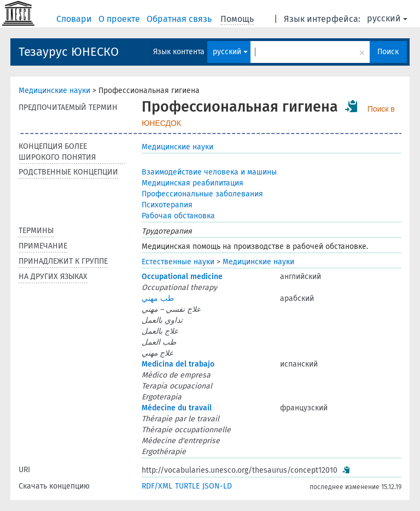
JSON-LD (217, 486)
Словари (75, 19)
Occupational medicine (182, 277)
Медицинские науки (54, 91)
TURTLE (187, 486)
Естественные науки (178, 262)
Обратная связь (180, 19)
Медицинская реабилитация (192, 183)
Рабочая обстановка (178, 216)
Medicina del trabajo (178, 364)
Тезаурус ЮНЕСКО (69, 52)
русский (387, 18)
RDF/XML (157, 486)
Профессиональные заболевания (202, 194)
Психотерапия (167, 205)
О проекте (120, 19)
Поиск (388, 52)
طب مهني (158, 298)
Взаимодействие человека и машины (209, 172)
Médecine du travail (177, 408)
